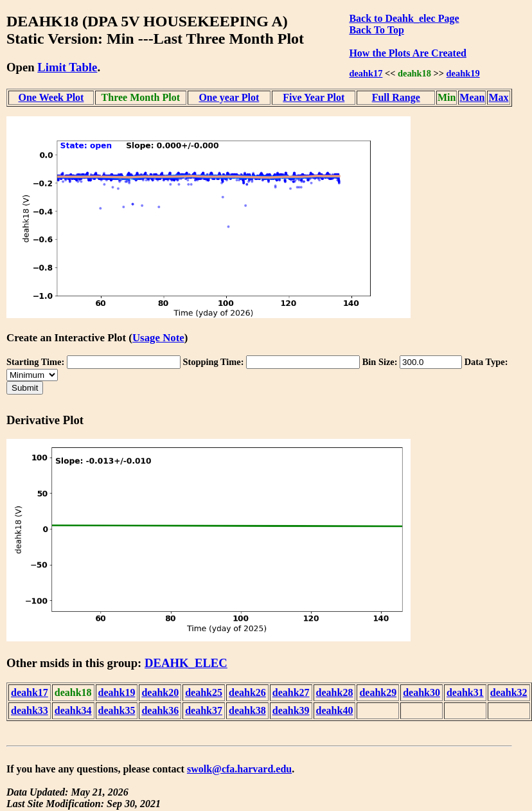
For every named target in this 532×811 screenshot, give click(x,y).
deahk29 (378, 692)
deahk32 (509, 692)
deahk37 (204, 710)
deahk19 (463, 73)
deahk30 (421, 692)
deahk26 (247, 692)
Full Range (396, 97)
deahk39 (291, 710)
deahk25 (204, 692)
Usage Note (158, 338)
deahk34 (73, 710)
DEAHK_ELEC (186, 663)
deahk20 (160, 692)
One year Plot (229, 97)
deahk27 (291, 692)
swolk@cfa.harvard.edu (239, 769)
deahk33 (30, 710)
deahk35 (117, 710)
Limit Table (67, 67)
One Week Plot (51, 97)
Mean (472, 97)
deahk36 (160, 710)
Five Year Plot (314, 97)
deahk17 (366, 73)
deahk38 (247, 710)
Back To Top (376, 30)
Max (498, 97)
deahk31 (465, 692)
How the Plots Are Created (407, 53)
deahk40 (335, 710)
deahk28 (335, 692)
